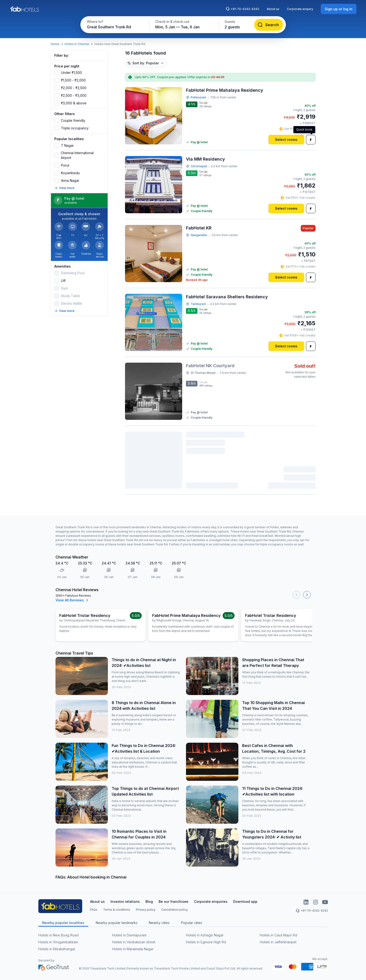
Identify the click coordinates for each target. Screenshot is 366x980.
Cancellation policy (175, 910)
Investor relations (125, 901)
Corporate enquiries (211, 901)
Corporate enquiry (300, 9)
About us (273, 9)
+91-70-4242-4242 (242, 9)
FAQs (94, 910)
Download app (245, 901)
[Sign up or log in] (339, 9)
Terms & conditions (117, 910)
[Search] (268, 25)
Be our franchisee (173, 901)
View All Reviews (73, 600)
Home (55, 44)
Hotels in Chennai (77, 44)
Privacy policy (146, 910)
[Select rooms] (286, 140)
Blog (149, 901)
